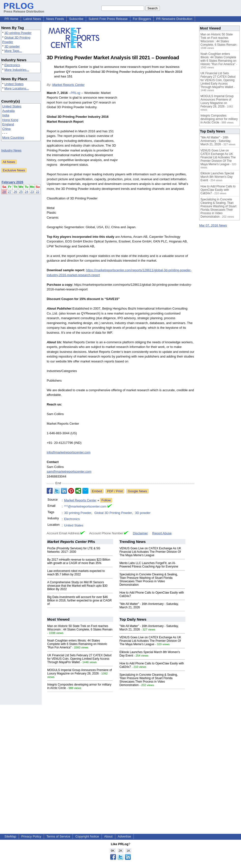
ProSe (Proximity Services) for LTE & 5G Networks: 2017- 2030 (74, 550)
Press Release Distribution (24, 10)
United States (14, 84)
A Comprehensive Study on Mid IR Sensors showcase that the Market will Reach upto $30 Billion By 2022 (77, 586)
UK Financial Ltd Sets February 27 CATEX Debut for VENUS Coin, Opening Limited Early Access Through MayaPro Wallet (79, 659)
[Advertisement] (157, 127)
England (8, 124)
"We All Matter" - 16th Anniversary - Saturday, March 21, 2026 (216, 141)
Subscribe (76, 19)
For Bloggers (142, 19)
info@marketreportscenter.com (69, 452)
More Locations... (17, 88)
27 (10, 192)
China (6, 129)
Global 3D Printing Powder (113, 513)
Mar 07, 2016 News (213, 225)
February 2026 (13, 182)
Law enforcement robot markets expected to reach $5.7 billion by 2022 (76, 573)
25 (21, 192)
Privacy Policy (31, 836)
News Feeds (55, 19)
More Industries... (17, 70)
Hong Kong (10, 120)
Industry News (11, 150)
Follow (106, 500)
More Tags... (13, 51)
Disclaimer (140, 533)
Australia (8, 111)
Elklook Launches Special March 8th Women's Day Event (217, 177)
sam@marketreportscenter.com (69, 471)
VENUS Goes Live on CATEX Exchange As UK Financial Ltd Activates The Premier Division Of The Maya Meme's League (150, 552)
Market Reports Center (68, 85)
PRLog (75, 93)
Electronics (12, 65)
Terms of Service (58, 836)
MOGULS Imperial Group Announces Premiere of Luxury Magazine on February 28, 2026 (80, 672)
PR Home (11, 19)
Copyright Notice (87, 836)
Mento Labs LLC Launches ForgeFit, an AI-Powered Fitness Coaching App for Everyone (149, 565)
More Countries (13, 138)
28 (4, 192)
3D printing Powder (18, 33)
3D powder (12, 46)
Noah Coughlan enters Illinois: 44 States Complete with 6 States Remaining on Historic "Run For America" (77, 644)
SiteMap (10, 836)
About (108, 836)
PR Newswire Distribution (174, 19)
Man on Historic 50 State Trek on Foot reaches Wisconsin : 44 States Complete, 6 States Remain (80, 628)
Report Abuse (162, 533)
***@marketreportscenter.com (85, 506)
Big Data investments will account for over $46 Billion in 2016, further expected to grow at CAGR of (79, 600)
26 (15, 192)
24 (27, 192)
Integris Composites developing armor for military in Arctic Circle (219, 119)
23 (32, 192)
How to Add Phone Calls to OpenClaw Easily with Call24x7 (218, 190)
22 (38, 192)
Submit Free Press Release (108, 19)
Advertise (124, 836)
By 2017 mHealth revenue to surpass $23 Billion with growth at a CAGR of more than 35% (79, 561)
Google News (137, 491)
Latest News (32, 19)
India (6, 115)
